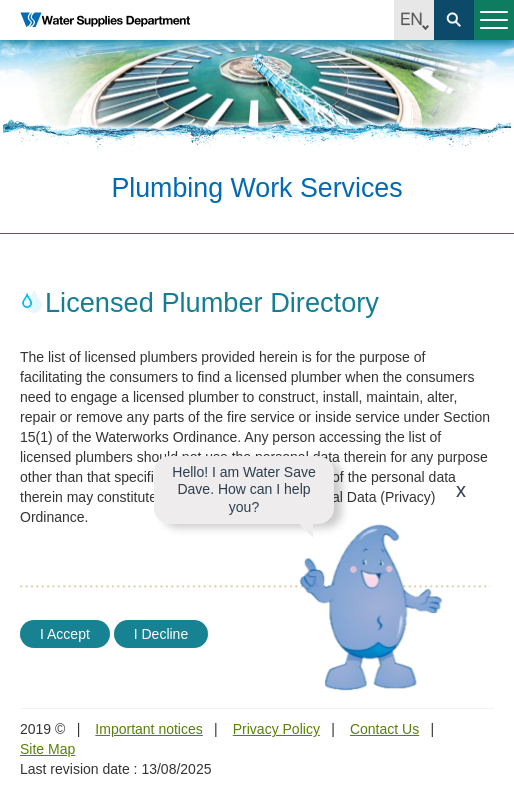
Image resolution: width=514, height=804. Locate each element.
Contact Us (384, 729)
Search (454, 20)
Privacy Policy (276, 729)
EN (414, 20)
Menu (491, 28)
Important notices (148, 729)
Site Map (47, 749)
